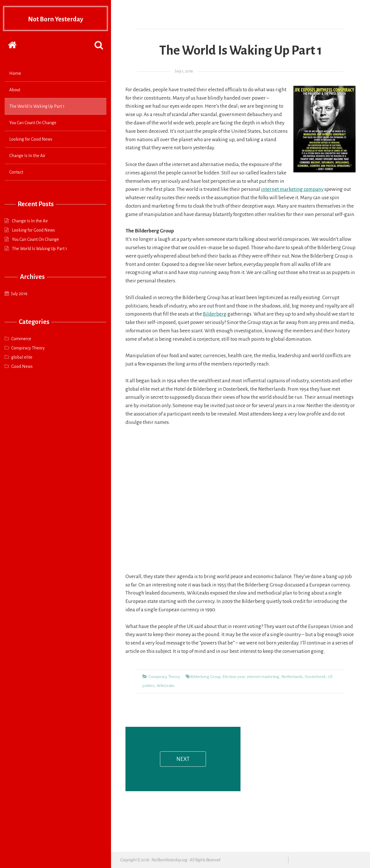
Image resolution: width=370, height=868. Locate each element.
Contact (16, 172)
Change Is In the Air (27, 156)
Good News (22, 366)
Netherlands (292, 677)
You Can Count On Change (33, 123)
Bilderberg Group (206, 677)
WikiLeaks (166, 686)
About (15, 90)
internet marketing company (292, 189)
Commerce (21, 339)
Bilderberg (215, 314)
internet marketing (263, 677)
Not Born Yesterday (56, 18)
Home (15, 73)
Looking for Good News (31, 139)
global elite (22, 357)
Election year (234, 677)
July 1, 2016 (184, 71)
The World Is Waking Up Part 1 (37, 106)
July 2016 (19, 294)
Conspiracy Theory (28, 348)
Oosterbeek (315, 677)
